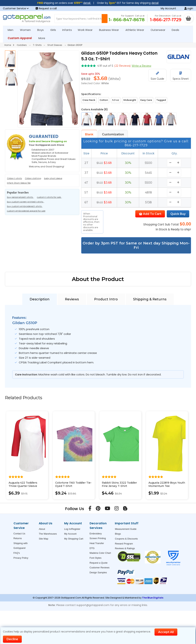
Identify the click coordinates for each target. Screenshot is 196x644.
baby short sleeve (53, 178)
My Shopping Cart (74, 539)
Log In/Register (72, 529)
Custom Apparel (21, 38)
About (42, 529)
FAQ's (17, 553)
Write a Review (141, 66)
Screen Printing (98, 538)
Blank (89, 134)
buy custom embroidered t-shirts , (25, 206)
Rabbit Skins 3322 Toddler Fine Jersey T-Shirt (119, 484)
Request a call (46, 8)
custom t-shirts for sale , (49, 197)
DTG (92, 548)
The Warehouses (48, 534)
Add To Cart (150, 214)
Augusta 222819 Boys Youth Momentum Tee (167, 484)
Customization (113, 134)
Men (12, 30)
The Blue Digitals (153, 598)
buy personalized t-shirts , (20, 197)
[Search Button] (105, 19)
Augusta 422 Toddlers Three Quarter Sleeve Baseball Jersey (23, 486)
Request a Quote (99, 563)
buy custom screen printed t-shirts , (26, 202)
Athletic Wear (136, 30)
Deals (175, 30)
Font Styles (96, 558)
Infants (68, 30)
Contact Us (19, 534)
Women (27, 30)
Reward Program (124, 544)
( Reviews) (122, 66)
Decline (12, 639)
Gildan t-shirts (14, 178)
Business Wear (111, 30)
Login (189, 8)
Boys (42, 30)
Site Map (43, 539)
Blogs (118, 534)
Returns (18, 538)
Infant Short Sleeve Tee (19, 183)
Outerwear (160, 30)
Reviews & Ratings (125, 548)
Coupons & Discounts (126, 539)
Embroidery (96, 534)
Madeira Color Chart (100, 553)
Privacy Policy (21, 558)
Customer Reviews (100, 568)
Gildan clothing (33, 178)
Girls (55, 30)
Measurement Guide (126, 529)
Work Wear (87, 30)
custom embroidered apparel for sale (26, 211)
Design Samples (98, 572)
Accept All (166, 632)
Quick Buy (178, 214)
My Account (168, 8)
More (43, 38)
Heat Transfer (97, 543)
